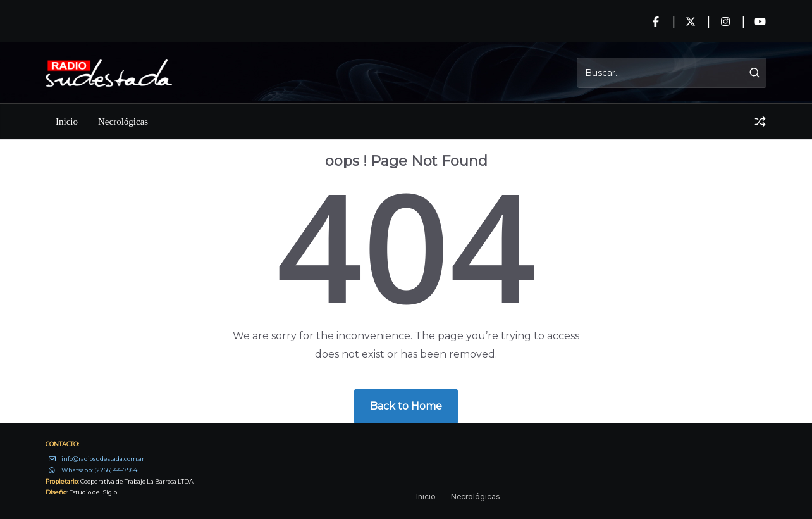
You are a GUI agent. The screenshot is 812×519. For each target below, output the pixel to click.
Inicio (67, 122)
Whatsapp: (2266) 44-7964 (99, 470)
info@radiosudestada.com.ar (103, 459)
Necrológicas (123, 122)
